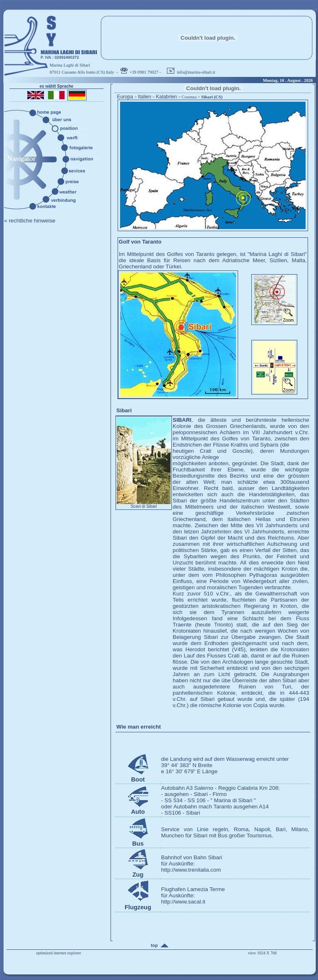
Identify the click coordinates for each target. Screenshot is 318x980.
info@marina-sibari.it (196, 72)
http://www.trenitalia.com (191, 870)
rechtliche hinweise (32, 221)
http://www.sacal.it (183, 902)
